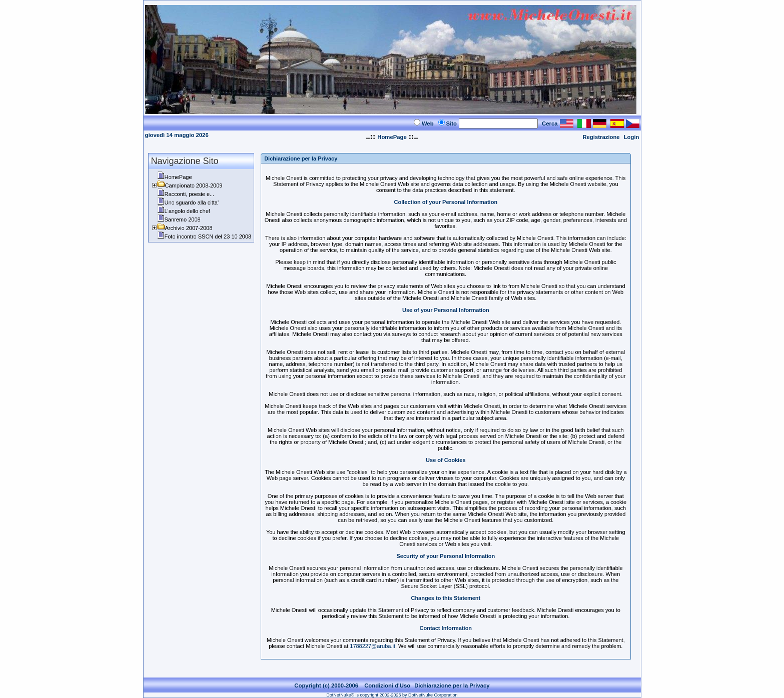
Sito (452, 123)
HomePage (392, 137)
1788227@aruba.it (372, 646)
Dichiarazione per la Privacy (452, 685)
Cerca (550, 123)
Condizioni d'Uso (387, 685)
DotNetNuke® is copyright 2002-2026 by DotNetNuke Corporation (392, 695)
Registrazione (601, 137)
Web (428, 123)
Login (632, 137)
